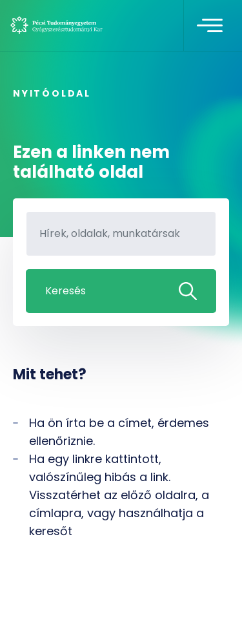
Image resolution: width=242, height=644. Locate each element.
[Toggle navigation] (210, 26)
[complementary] (212, 614)
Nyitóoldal (52, 93)
